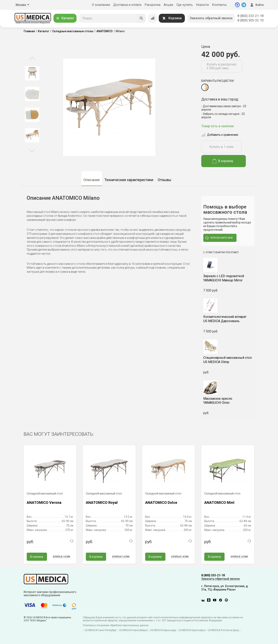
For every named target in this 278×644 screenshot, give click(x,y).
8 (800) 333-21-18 (251, 16)
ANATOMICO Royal (102, 502)
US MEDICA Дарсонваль (228, 319)
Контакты (219, 5)
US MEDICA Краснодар (163, 630)
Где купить (185, 5)
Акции (168, 5)
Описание (92, 180)
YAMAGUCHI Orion (228, 401)
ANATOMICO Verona (44, 502)
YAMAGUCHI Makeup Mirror (228, 278)
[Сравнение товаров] (153, 18)
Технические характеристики (129, 180)
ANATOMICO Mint (219, 502)
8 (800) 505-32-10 (251, 20)
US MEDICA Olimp (228, 360)
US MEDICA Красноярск (192, 630)
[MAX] (237, 5)
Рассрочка (152, 5)
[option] (32, 73)
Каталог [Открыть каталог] (65, 18)
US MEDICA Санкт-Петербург (101, 630)
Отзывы (165, 180)
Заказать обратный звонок (211, 18)
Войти (257, 5)
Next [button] (32, 150)
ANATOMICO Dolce (161, 502)
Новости (202, 5)
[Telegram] (244, 5)
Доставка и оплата (127, 5)
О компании (101, 5)
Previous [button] (32, 59)
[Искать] (141, 18)
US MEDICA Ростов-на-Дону (223, 630)
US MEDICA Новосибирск (133, 630)
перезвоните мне (219, 238)
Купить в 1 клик (222, 147)
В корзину (223, 161)
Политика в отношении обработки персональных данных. (116, 625)
